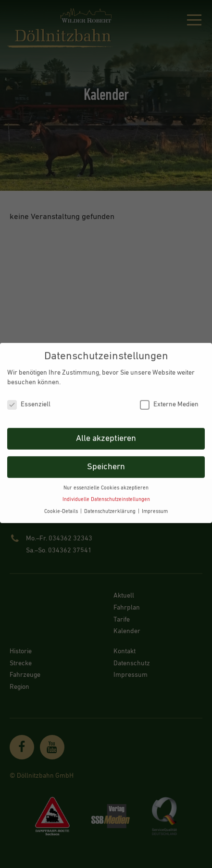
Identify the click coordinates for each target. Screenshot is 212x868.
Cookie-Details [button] (62, 506)
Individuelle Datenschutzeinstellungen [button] (106, 494)
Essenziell (29, 399)
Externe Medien (169, 399)
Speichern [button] (106, 462)
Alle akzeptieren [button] (106, 433)
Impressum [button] (155, 506)
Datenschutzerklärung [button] (111, 506)
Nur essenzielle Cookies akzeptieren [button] (106, 483)
